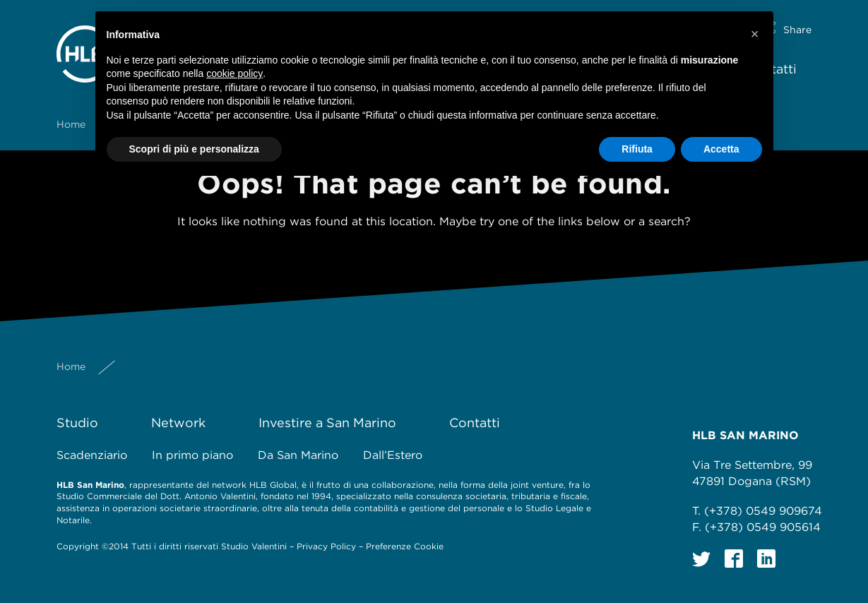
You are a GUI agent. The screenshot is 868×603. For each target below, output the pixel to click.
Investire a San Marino (327, 423)
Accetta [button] (721, 149)
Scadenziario (92, 455)
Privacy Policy (326, 546)
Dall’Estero (393, 455)
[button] (755, 34)
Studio (77, 423)
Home (71, 113)
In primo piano (192, 455)
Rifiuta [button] (637, 149)
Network (178, 423)
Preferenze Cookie (405, 546)
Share (797, 18)
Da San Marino (298, 455)
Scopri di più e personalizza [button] (194, 149)
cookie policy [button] (234, 73)
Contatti (475, 423)
